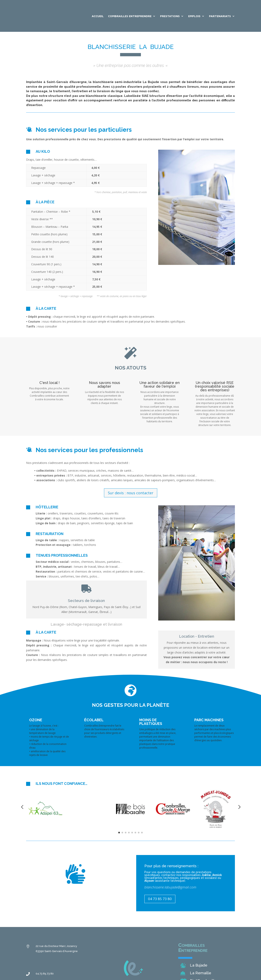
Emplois (194, 16)
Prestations (170, 16)
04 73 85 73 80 (160, 899)
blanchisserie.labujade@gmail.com (170, 887)
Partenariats (220, 16)
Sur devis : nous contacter (131, 493)
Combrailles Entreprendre (130, 16)
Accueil (98, 16)
